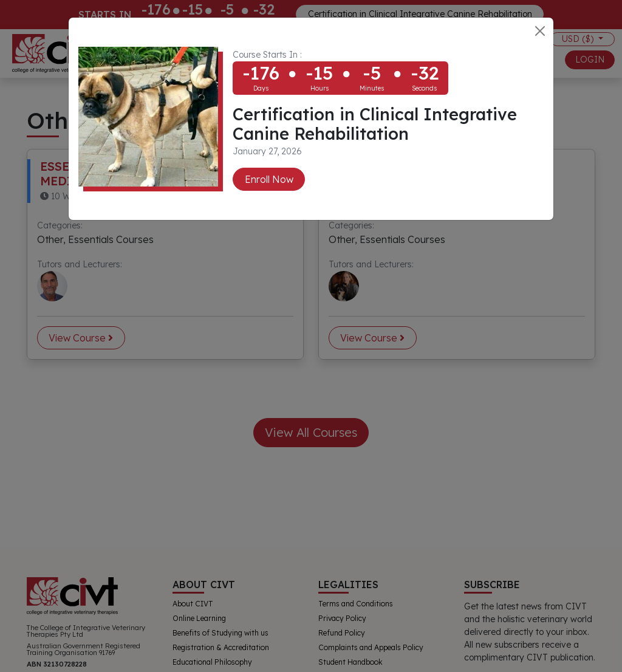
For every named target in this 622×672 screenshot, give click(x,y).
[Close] (540, 31)
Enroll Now (269, 179)
